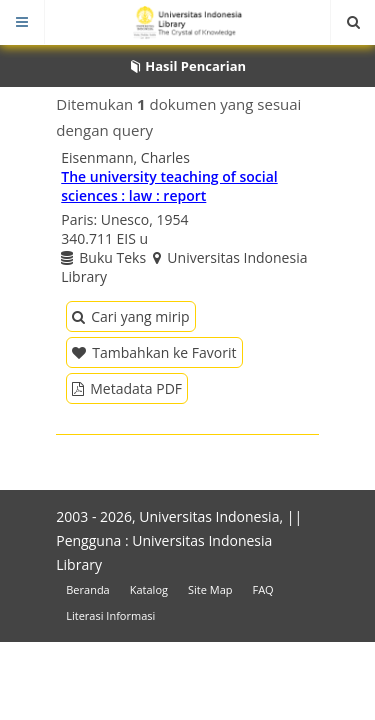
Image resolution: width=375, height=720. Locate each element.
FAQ (262, 589)
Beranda (87, 589)
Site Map (210, 589)
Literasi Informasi (110, 615)
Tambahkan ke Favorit (154, 352)
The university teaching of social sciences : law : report (169, 186)
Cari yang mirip (130, 316)
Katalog (149, 589)
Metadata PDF (127, 388)
